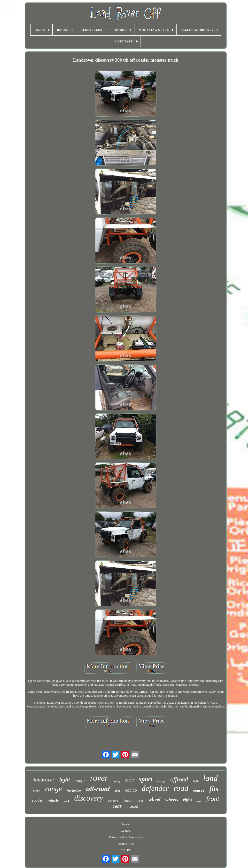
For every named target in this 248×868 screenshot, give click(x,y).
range (53, 789)
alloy (117, 791)
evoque (80, 781)
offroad (179, 779)
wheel (154, 799)
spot (199, 801)
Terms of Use (126, 844)
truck (67, 801)
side (129, 780)
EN (123, 850)
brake (37, 791)
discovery (89, 798)
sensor (199, 790)
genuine (113, 800)
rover (99, 778)
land (210, 778)
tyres (140, 800)
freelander (74, 791)
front (213, 799)
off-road (98, 789)
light (65, 780)
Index (126, 824)
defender (155, 788)
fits (214, 789)
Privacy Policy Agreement (126, 837)
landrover (44, 780)
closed (132, 806)
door (196, 781)
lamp (161, 780)
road (181, 788)
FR (129, 850)
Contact (126, 831)
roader (38, 800)
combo (131, 790)
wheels (172, 800)
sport (146, 779)
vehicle (53, 800)
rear (117, 806)
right (187, 800)
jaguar (127, 800)
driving (116, 782)
